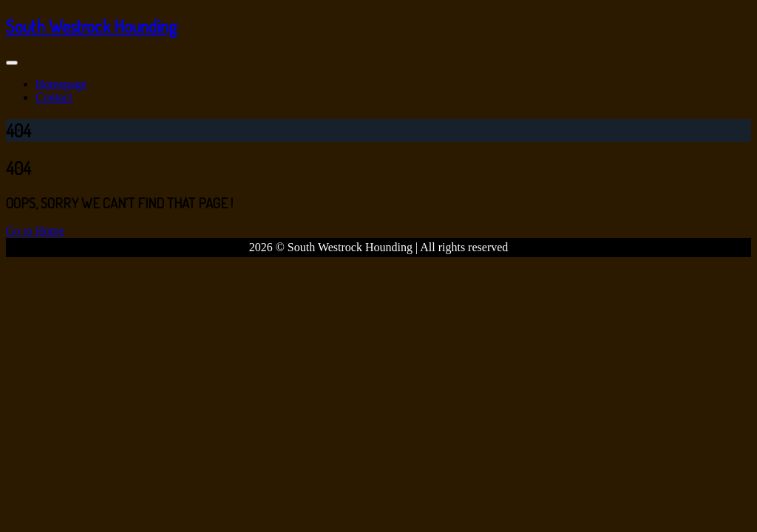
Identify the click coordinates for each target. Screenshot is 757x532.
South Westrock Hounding (91, 26)
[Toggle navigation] (12, 63)
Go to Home (35, 231)
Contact (54, 97)
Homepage (61, 84)
